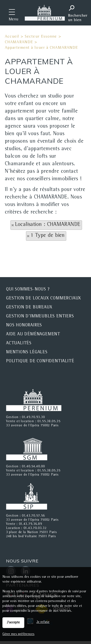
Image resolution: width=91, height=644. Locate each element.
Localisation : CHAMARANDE (48, 225)
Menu (13, 20)
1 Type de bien (48, 236)
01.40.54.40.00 (33, 467)
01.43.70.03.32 (35, 528)
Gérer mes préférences (18, 634)
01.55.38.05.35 (49, 421)
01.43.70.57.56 (33, 516)
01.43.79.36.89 (30, 524)
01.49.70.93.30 (33, 417)
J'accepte (13, 623)
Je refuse (43, 622)
